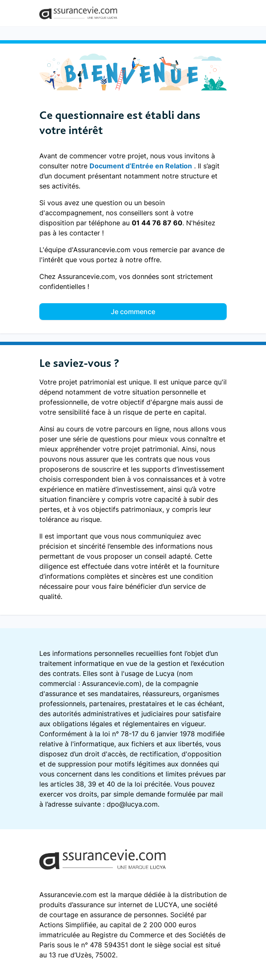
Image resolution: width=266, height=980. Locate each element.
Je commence (133, 312)
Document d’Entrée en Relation (141, 166)
